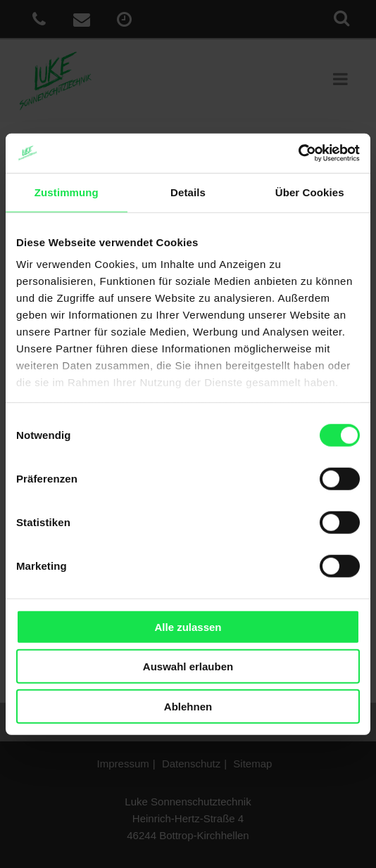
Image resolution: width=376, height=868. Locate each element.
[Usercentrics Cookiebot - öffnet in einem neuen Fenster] (298, 153)
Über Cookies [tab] (310, 192)
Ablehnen (188, 706)
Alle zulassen (188, 626)
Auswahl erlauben (188, 666)
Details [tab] (188, 192)
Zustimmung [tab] (67, 192)
